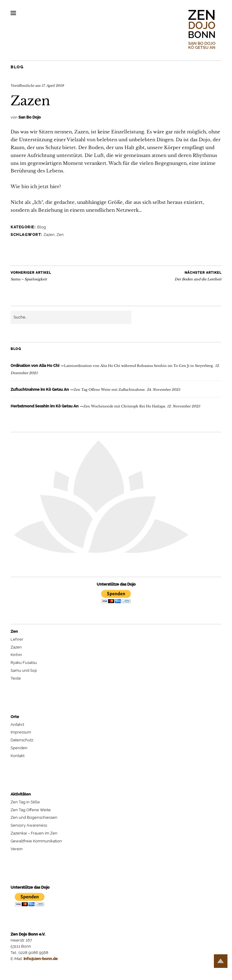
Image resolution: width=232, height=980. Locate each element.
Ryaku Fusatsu (24, 663)
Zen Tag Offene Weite (31, 810)
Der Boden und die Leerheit (198, 276)
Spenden (19, 748)
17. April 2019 (53, 86)
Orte (15, 717)
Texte (16, 678)
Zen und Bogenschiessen (34, 817)
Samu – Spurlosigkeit (31, 276)
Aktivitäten (21, 794)
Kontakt (18, 756)
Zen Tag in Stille (25, 802)
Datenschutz (22, 740)
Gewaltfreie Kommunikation (36, 841)
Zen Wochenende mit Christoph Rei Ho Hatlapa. (88, 406)
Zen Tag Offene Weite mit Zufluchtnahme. (78, 390)
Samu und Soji (24, 670)
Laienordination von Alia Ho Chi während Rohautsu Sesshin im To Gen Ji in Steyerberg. (112, 366)
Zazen (49, 235)
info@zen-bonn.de (41, 959)
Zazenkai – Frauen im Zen (34, 833)
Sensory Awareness (29, 825)
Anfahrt (17, 725)
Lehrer (17, 639)
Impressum (21, 732)
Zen (60, 235)
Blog (17, 67)
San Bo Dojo (30, 117)
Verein (17, 849)
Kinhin (16, 655)
